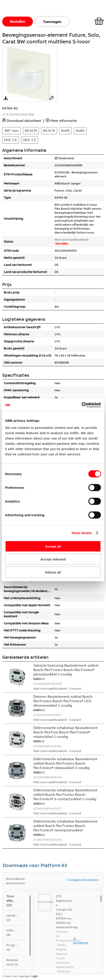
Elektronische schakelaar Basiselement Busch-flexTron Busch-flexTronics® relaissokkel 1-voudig (65, 732)
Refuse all (53, 572)
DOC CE (11, 140)
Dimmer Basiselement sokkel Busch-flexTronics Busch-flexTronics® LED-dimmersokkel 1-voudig (63, 701)
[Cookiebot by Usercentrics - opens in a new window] (82, 405)
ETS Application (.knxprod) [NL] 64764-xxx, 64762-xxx (64, 909)
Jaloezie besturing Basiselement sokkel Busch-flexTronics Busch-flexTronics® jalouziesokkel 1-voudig (66, 670)
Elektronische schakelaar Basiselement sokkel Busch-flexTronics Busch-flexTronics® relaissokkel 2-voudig (65, 763)
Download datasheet (24, 121)
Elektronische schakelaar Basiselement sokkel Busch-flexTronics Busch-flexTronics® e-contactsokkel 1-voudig (65, 794)
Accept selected (53, 559)
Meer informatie (63, 121)
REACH (31, 131)
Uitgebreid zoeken (82, 880)
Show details (82, 533)
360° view (11, 131)
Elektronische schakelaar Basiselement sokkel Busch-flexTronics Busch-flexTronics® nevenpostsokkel (65, 826)
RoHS (65, 131)
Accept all (53, 546)
